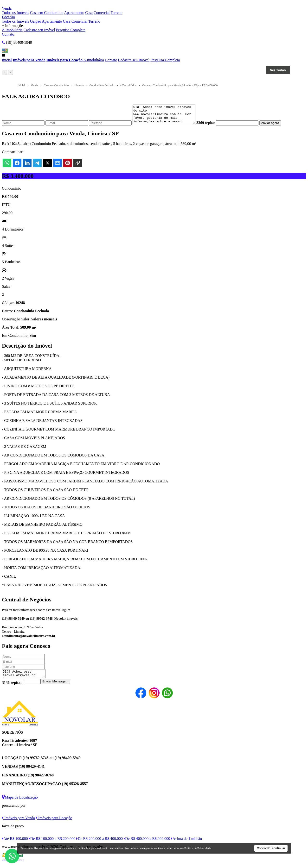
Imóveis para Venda (29, 60)
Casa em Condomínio (47, 13)
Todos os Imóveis (16, 13)
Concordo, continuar (271, 848)
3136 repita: (12, 688)
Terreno (116, 13)
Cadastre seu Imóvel (39, 30)
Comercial (102, 13)
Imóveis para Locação (64, 60)
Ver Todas (278, 70)
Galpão (36, 21)
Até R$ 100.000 (15, 844)
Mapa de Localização (20, 802)
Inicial (7, 60)
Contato (8, 34)
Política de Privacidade (198, 848)
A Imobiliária (12, 30)
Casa (89, 13)
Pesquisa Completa (71, 30)
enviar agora (277, 127)
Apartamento (74, 13)
